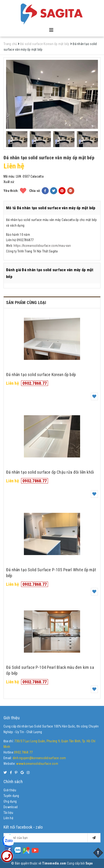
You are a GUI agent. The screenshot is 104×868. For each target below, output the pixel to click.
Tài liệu (8, 813)
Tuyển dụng (11, 796)
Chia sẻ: (35, 191)
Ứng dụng (10, 801)
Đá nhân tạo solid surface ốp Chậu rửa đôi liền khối (50, 472)
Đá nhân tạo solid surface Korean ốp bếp (41, 375)
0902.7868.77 (35, 383)
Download (11, 807)
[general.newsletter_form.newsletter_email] (52, 838)
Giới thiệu (10, 790)
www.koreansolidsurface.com (37, 764)
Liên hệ (8, 818)
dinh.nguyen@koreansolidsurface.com (39, 758)
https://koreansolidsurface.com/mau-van (42, 246)
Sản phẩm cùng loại (26, 303)
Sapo (89, 863)
